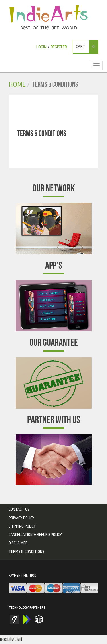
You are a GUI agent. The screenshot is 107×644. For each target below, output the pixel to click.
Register (59, 47)
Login (41, 47)
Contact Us (19, 509)
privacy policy (21, 518)
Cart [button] (87, 47)
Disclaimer (18, 543)
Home (17, 85)
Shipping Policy (22, 526)
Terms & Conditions (26, 551)
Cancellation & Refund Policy (35, 535)
